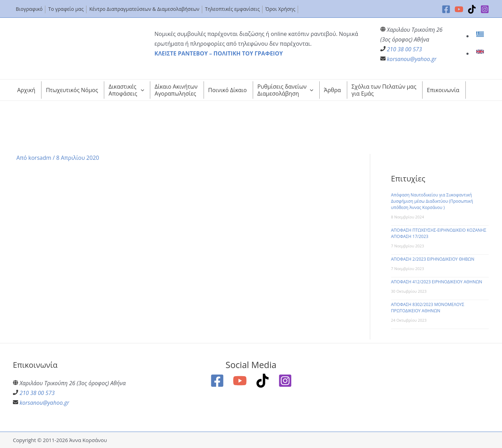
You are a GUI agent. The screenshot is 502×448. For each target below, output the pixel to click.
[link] (481, 36)
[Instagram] (485, 9)
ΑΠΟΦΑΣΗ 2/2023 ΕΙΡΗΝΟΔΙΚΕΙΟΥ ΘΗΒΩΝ (433, 259)
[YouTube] (459, 9)
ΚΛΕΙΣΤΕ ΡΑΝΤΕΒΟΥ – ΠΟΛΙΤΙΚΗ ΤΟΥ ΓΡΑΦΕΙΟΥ (219, 53)
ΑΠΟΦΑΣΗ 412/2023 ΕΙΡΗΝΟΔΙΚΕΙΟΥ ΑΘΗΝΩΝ (437, 282)
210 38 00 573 (405, 49)
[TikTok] (472, 9)
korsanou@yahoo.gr (412, 59)
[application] (141, 90)
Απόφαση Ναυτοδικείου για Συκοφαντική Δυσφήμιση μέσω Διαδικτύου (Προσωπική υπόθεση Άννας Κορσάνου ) (432, 201)
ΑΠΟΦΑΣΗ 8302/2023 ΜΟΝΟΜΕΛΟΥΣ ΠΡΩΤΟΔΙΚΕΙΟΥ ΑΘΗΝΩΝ (428, 308)
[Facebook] (446, 9)
